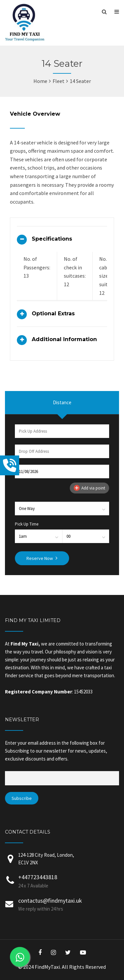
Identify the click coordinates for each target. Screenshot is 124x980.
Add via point (89, 488)
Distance (62, 402)
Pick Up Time (27, 524)
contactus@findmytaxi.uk (50, 901)
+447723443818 (38, 877)
